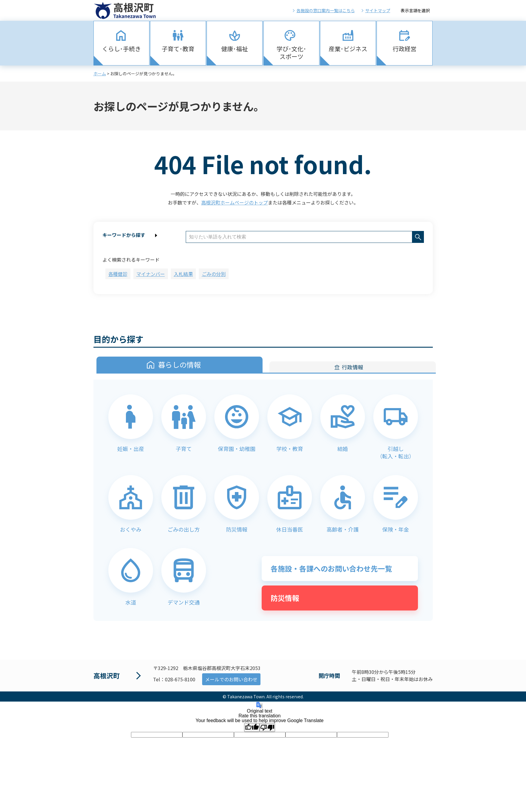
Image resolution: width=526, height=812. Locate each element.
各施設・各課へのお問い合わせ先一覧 (331, 568)
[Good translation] (252, 727)
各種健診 (118, 274)
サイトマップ (378, 10)
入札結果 (183, 274)
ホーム (100, 74)
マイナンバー (151, 274)
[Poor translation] (267, 727)
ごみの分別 (214, 274)
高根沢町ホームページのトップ (235, 202)
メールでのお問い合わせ (231, 679)
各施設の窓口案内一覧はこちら (326, 10)
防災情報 (285, 598)
